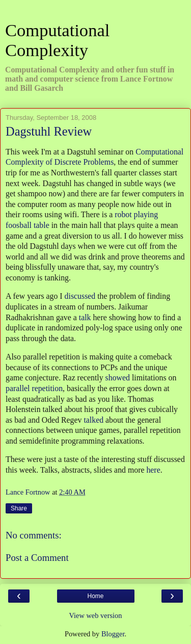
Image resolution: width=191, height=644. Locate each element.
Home (95, 596)
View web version (96, 615)
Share (19, 508)
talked (93, 420)
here (153, 470)
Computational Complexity (57, 40)
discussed (80, 296)
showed (118, 378)
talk (85, 317)
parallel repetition (34, 388)
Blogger (113, 634)
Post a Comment (37, 558)
